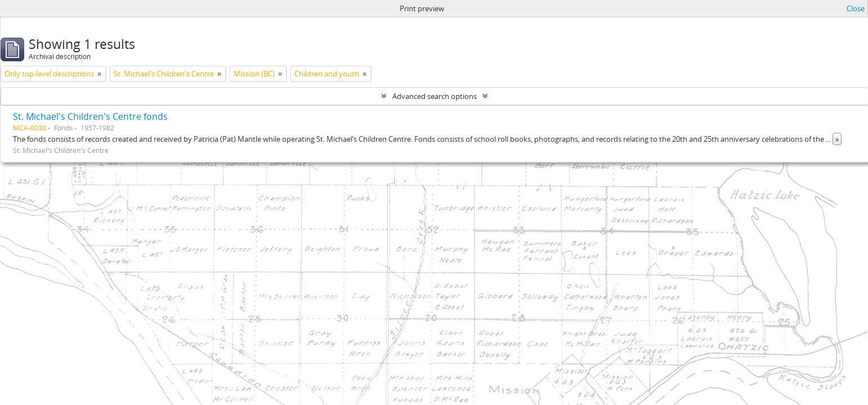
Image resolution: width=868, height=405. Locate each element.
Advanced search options (435, 96)
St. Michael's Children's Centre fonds (90, 116)
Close (856, 8)
